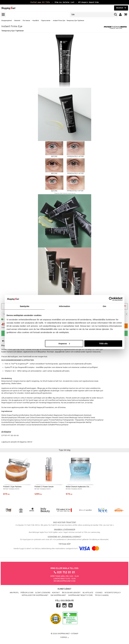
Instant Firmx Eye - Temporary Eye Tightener (69, 21)
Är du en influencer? (71, 593)
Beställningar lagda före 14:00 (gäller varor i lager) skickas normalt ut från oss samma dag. (64, 531)
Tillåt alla (103, 343)
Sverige (64, 637)
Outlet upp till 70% (40, 2)
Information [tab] (65, 306)
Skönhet (17, 21)
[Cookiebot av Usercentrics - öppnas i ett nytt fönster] (111, 299)
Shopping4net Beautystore (80, 595)
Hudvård (36, 21)
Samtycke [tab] (25, 306)
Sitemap (75, 634)
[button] (126, 15)
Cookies (99, 593)
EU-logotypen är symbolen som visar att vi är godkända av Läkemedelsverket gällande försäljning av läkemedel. (64, 538)
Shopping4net (7, 21)
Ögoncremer (46, 21)
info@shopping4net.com (64, 581)
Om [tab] (104, 306)
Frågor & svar (27, 593)
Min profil (14, 593)
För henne (26, 21)
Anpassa (64, 343)
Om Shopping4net (58, 595)
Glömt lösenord (43, 593)
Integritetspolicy (113, 593)
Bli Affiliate (88, 593)
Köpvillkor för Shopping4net (35, 595)
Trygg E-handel (102, 595)
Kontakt (56, 593)
